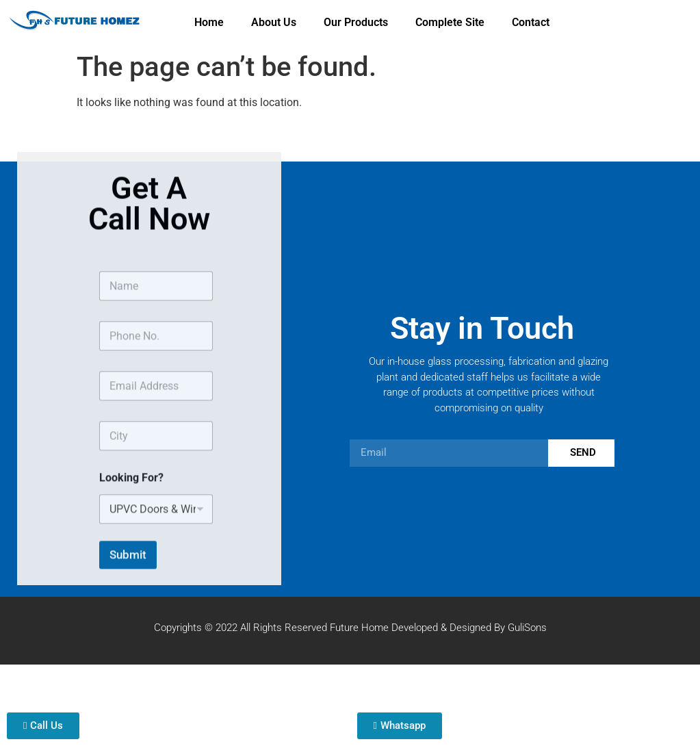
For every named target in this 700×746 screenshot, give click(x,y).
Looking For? (131, 504)
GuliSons (527, 628)
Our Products (356, 22)
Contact (531, 22)
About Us (274, 22)
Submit (128, 581)
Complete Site (450, 22)
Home (209, 22)
